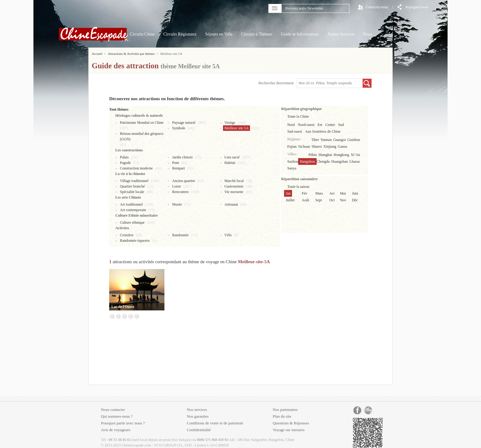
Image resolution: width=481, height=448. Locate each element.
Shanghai (325, 155)
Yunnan (326, 140)
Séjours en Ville (219, 34)
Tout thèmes (119, 109)
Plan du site (282, 416)
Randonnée (180, 235)
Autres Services (341, 34)
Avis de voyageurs (116, 430)
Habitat (230, 163)
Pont (175, 163)
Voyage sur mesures (289, 430)
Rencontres (180, 192)
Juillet (290, 200)
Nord (291, 125)
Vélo (228, 235)
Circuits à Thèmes (257, 34)
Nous (367, 34)
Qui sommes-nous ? (117, 416)
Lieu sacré (232, 157)
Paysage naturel (184, 123)
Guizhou (354, 140)
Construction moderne (136, 168)
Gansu (342, 146)
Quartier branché (132, 186)
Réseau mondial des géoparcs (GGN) (142, 136)
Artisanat (231, 204)
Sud (341, 125)
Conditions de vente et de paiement (215, 423)
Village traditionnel (134, 181)
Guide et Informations (300, 34)
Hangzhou (307, 161)
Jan (288, 193)
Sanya (292, 168)
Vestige (230, 123)
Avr (332, 193)
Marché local (234, 181)
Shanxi (317, 146)
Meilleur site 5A (237, 128)
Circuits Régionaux (180, 34)
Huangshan (340, 161)
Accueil (97, 54)
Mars (319, 193)
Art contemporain (133, 210)
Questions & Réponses (291, 423)
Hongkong (342, 155)
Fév (305, 193)
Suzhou (293, 161)
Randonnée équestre (135, 241)
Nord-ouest (306, 125)
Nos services (197, 410)
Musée (177, 204)
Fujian (292, 146)
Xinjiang (330, 146)
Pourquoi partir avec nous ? (123, 423)
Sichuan (304, 146)
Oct (332, 200)
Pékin (313, 155)
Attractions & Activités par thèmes (131, 54)
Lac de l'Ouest (123, 307)
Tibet (315, 140)
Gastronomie (234, 186)
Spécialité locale (132, 192)
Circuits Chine (142, 34)
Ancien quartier (184, 181)
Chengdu (323, 161)
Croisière (127, 235)
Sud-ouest (294, 131)
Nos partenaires (285, 410)
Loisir (177, 186)
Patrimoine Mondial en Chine (142, 123)
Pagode (125, 163)
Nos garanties (198, 416)
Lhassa (354, 161)
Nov (343, 200)
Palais (124, 157)
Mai (343, 193)
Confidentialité (199, 430)
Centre (330, 125)
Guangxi (339, 140)
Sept (319, 200)
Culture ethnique (132, 222)
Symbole (179, 128)
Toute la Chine (298, 116)
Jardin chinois (182, 157)
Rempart (178, 168)
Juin (355, 193)
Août (306, 200)
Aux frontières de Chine (323, 131)
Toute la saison (298, 187)
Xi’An (355, 155)
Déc (355, 200)
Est (320, 125)
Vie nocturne (234, 192)
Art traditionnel (131, 204)
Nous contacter (113, 410)
